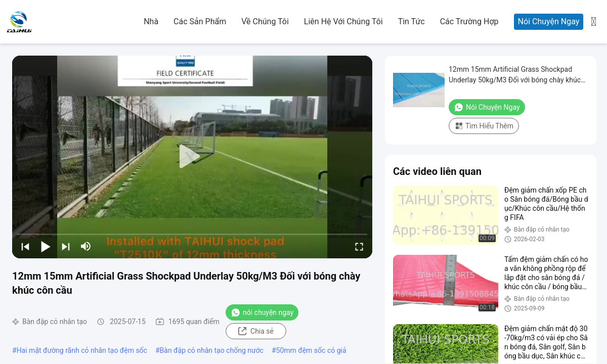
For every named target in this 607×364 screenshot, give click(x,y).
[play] (192, 157)
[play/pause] (46, 246)
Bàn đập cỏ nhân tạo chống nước (212, 350)
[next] (66, 246)
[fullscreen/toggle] (359, 246)
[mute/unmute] (86, 246)
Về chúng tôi (265, 21)
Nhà (151, 21)
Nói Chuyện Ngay (549, 21)
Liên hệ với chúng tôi (343, 21)
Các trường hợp (469, 21)
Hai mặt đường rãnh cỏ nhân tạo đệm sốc (82, 350)
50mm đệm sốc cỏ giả (311, 350)
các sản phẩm (200, 21)
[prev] (25, 246)
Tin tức (411, 21)
